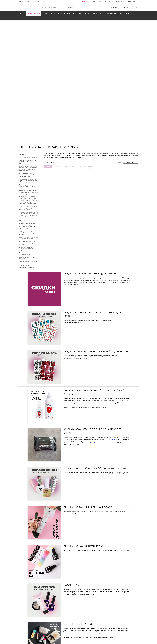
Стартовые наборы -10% (78, 540)
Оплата (99, 1)
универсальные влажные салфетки (103, 358)
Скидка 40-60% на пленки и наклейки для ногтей (96, 268)
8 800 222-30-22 (133, 1)
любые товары (110, 356)
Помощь (110, 1)
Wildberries (85, 1)
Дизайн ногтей (39, 1)
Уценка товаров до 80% (79, 579)
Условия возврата (115, 626)
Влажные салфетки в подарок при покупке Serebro (92, 347)
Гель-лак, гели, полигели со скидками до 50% (95, 385)
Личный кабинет (42, 626)
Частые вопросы (98, 626)
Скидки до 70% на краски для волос (88, 423)
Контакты (72, 626)
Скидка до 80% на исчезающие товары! (90, 190)
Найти (71, 7)
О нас (105, 1)
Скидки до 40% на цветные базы (85, 462)
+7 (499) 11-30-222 (122, 1)
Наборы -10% (71, 501)
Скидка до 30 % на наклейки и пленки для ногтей (92, 231)
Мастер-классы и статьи (26, 1)
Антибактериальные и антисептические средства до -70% (96, 308)
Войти (136, 7)
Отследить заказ (58, 626)
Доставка (93, 1)
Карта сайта (83, 626)
